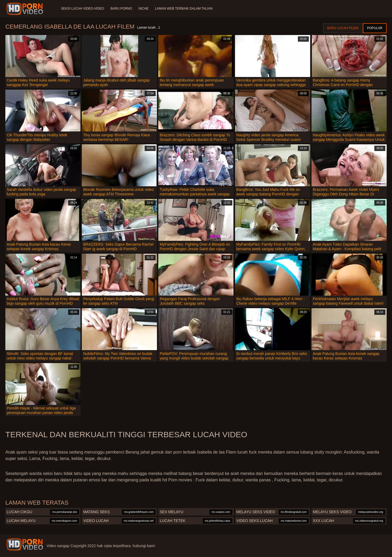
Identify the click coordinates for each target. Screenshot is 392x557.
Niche (143, 9)
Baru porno (121, 9)
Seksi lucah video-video (82, 9)
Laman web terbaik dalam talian (184, 9)
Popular (375, 28)
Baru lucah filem (343, 28)
